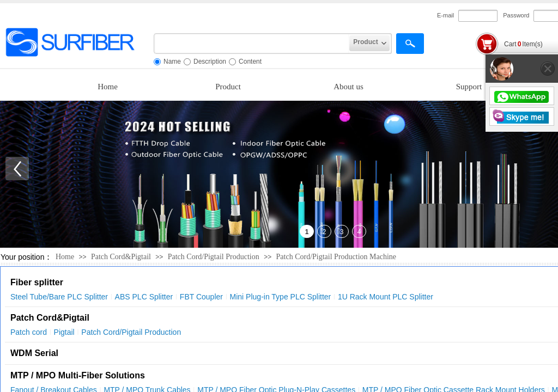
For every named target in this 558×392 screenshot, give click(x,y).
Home (108, 87)
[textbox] (251, 44)
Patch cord (29, 332)
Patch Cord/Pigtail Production (215, 257)
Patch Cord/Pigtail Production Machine (336, 257)
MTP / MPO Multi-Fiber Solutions (78, 375)
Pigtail (64, 332)
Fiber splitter (37, 282)
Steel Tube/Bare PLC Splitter (59, 297)
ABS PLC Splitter (144, 297)
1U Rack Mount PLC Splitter (386, 297)
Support (469, 87)
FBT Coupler (201, 297)
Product (228, 87)
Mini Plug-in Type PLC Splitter (281, 297)
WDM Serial (34, 353)
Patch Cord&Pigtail (121, 257)
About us (348, 87)
